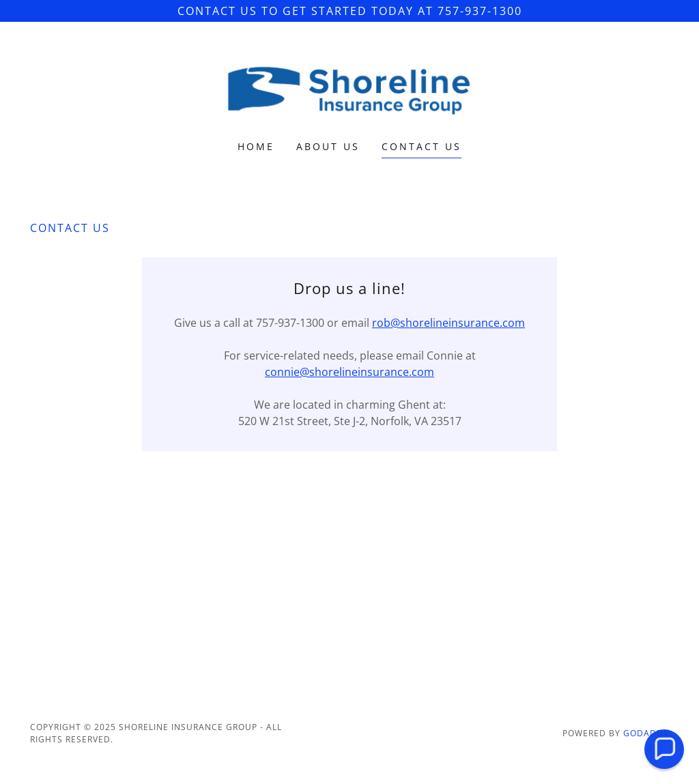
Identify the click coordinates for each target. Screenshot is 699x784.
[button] (664, 749)
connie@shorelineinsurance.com (349, 372)
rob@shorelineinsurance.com (448, 323)
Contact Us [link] (422, 146)
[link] (349, 90)
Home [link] (256, 146)
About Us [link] (328, 146)
